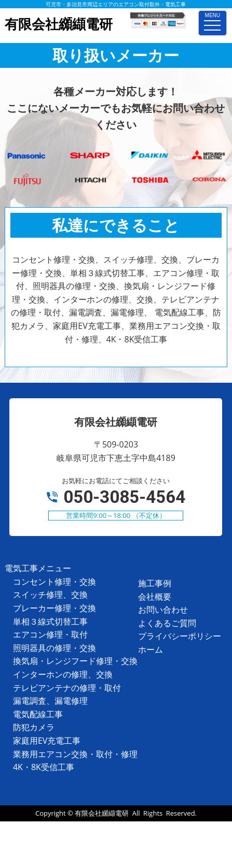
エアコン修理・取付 (50, 634)
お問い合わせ (163, 610)
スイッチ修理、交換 (50, 595)
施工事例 (155, 583)
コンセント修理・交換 (54, 582)
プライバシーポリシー (180, 636)
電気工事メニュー (38, 568)
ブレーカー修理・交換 (54, 608)
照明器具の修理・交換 (54, 648)
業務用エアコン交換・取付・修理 (75, 754)
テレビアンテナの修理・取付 (67, 688)
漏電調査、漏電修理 (50, 701)
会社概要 (155, 597)
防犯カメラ (34, 727)
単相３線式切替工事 (50, 621)
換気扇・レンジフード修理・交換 (75, 661)
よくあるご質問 (167, 623)
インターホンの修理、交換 (63, 674)
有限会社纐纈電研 (102, 813)
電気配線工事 (38, 714)
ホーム (151, 649)
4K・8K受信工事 (44, 767)
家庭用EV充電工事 (47, 741)
